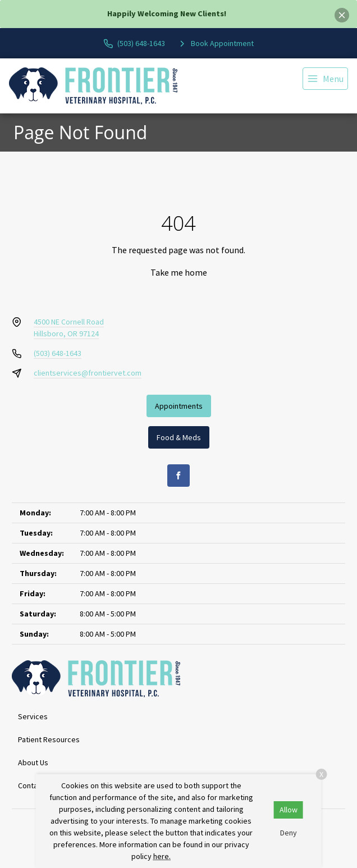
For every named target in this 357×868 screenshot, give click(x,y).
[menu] (325, 79)
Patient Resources (49, 739)
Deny (289, 833)
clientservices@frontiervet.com (88, 373)
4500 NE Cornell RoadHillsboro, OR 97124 (69, 328)
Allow (289, 810)
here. (162, 856)
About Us (33, 762)
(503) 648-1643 (58, 353)
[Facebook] (178, 476)
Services (33, 716)
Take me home (179, 272)
